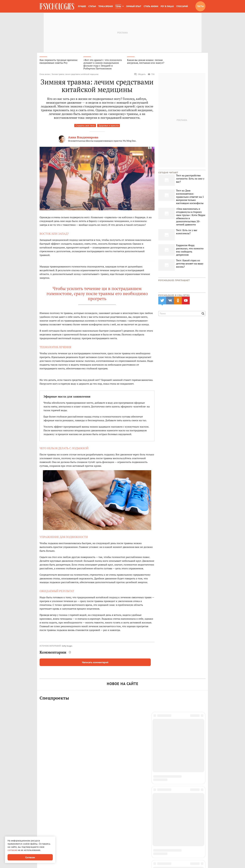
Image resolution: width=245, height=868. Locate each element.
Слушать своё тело (85, 126)
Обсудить (140, 75)
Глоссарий (182, 6)
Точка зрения (106, 6)
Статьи (92, 6)
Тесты (200, 6)
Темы (118, 6)
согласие (12, 850)
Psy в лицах (167, 6)
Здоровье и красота (109, 126)
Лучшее (82, 6)
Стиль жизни (151, 6)
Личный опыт (134, 6)
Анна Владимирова (83, 138)
